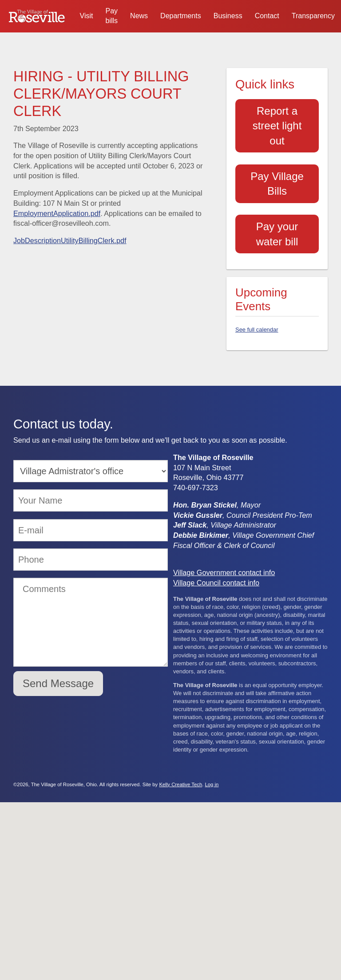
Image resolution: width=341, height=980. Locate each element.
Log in (212, 784)
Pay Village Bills (277, 184)
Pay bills (112, 16)
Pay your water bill (277, 234)
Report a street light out (277, 126)
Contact (267, 16)
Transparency (313, 16)
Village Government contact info (224, 572)
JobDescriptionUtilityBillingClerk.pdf (70, 240)
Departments (181, 16)
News (139, 16)
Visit (87, 16)
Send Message (58, 683)
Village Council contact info (216, 583)
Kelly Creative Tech (180, 784)
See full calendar (257, 330)
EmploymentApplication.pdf (57, 213)
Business (228, 16)
